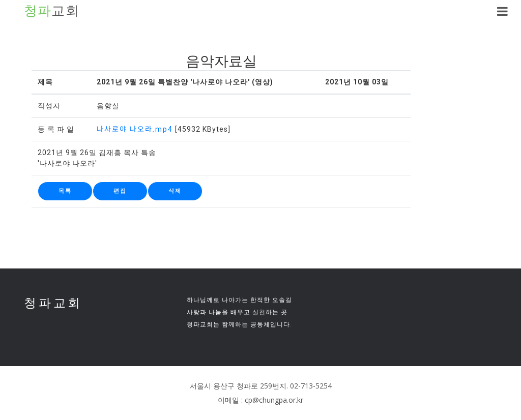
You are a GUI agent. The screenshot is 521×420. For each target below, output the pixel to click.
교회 (52, 11)
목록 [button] (65, 191)
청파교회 (53, 303)
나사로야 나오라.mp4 (135, 129)
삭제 (175, 191)
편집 (120, 191)
